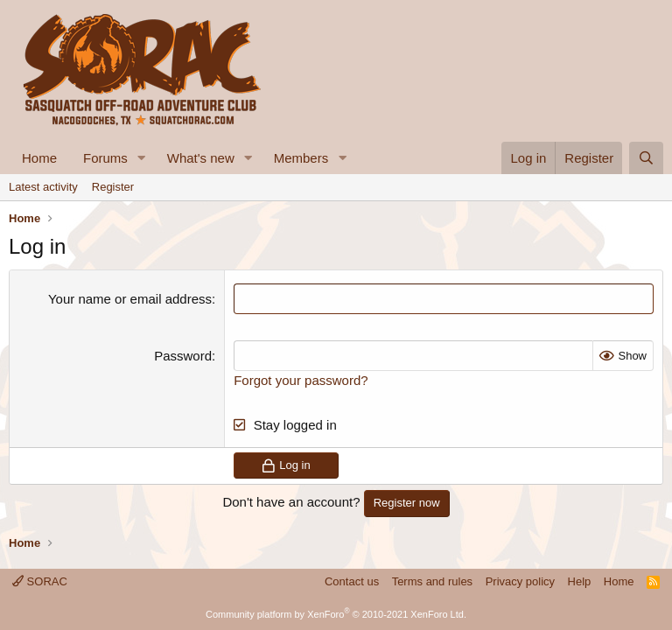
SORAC (40, 581)
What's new (201, 158)
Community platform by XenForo (336, 614)
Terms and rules (432, 581)
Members (301, 158)
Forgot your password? (301, 380)
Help (580, 581)
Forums (105, 158)
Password (183, 356)
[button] (142, 158)
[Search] (646, 158)
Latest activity (43, 187)
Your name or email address (130, 299)
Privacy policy (520, 581)
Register (113, 187)
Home (39, 158)
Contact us (352, 581)
